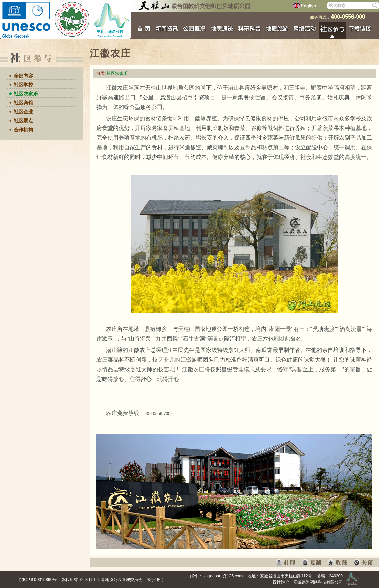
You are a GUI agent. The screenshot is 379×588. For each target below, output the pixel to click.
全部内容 (23, 76)
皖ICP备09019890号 (38, 580)
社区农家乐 (26, 94)
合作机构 (23, 130)
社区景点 (23, 121)
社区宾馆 (23, 103)
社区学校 (23, 85)
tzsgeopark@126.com (222, 576)
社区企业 (23, 112)
